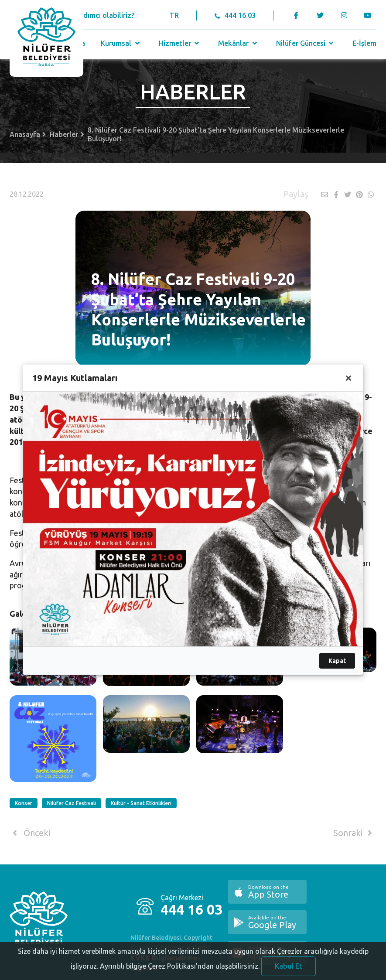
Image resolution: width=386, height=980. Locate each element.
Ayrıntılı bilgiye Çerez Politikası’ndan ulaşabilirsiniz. (180, 974)
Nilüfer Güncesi (306, 43)
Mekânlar (238, 43)
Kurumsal (121, 43)
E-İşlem (364, 43)
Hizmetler (180, 43)
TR (174, 15)
